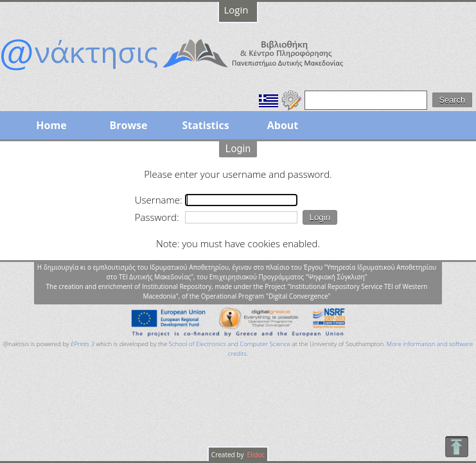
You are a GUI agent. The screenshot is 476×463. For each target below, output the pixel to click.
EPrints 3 (83, 344)
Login (236, 10)
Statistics (205, 125)
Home (51, 125)
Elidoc (255, 455)
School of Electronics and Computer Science (230, 344)
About (283, 125)
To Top (456, 447)
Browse (128, 125)
